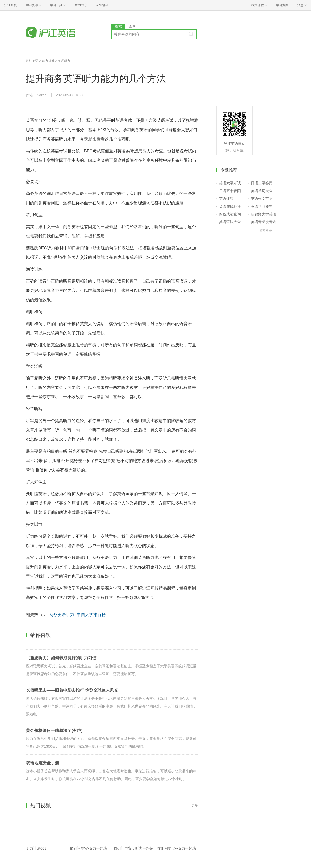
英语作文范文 (262, 199)
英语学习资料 (262, 206)
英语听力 (64, 61)
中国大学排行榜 (91, 615)
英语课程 (226, 199)
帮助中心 (81, 5)
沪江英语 (32, 61)
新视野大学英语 (264, 214)
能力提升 (48, 61)
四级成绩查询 (230, 214)
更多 (195, 805)
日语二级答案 (262, 183)
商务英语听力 (62, 615)
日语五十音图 (230, 191)
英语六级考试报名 (233, 183)
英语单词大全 (262, 191)
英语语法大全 (230, 222)
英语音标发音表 (264, 222)
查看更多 (266, 230)
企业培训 (102, 5)
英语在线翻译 (230, 206)
